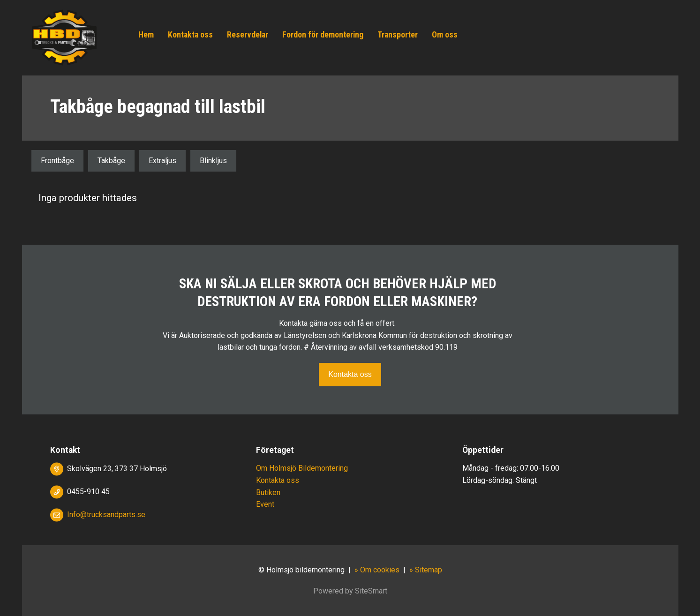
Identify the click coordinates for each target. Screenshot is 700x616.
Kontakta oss (190, 35)
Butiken (268, 492)
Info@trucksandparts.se (106, 515)
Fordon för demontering (323, 35)
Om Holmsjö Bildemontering (302, 468)
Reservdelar (248, 35)
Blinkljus (213, 161)
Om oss (445, 35)
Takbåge (111, 161)
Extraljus (162, 161)
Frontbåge (57, 161)
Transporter (398, 35)
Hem (146, 35)
